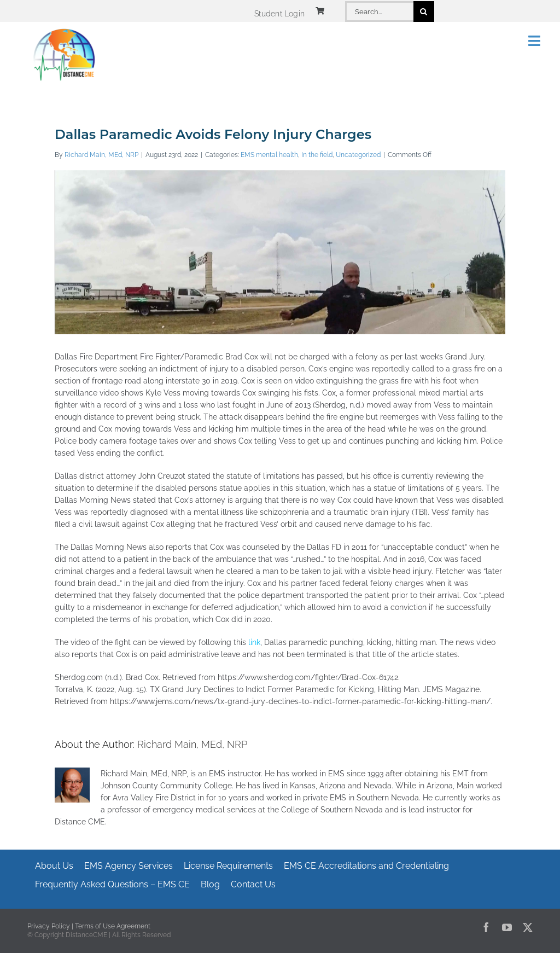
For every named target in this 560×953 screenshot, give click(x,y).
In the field (317, 155)
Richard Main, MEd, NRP (101, 155)
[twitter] (528, 927)
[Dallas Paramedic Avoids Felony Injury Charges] (280, 297)
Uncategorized (358, 155)
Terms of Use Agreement (113, 926)
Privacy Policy (49, 926)
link (253, 642)
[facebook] (486, 927)
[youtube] (507, 927)
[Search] (424, 11)
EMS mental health (269, 155)
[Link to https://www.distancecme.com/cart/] (320, 11)
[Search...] (379, 11)
